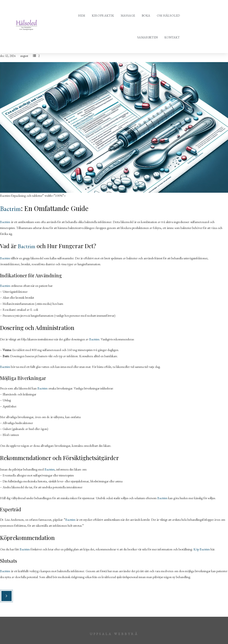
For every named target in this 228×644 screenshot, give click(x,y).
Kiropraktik (103, 16)
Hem (82, 16)
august (24, 56)
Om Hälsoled (168, 16)
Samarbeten (147, 37)
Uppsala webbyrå (114, 634)
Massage (128, 16)
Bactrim (10, 209)
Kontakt (172, 37)
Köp (197, 549)
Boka (146, 16)
